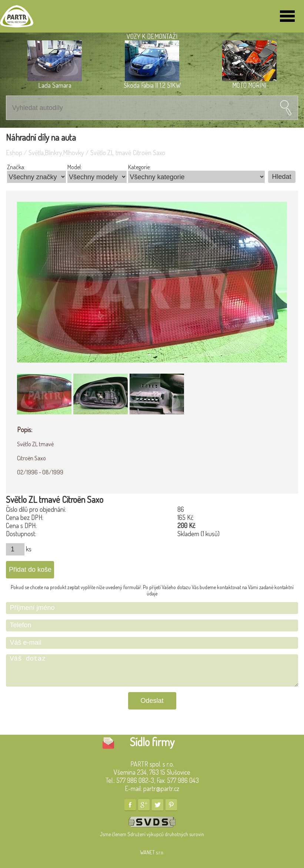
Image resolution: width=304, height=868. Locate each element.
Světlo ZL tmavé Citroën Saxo (128, 153)
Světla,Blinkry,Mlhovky (56, 153)
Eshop (14, 153)
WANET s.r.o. (152, 852)
